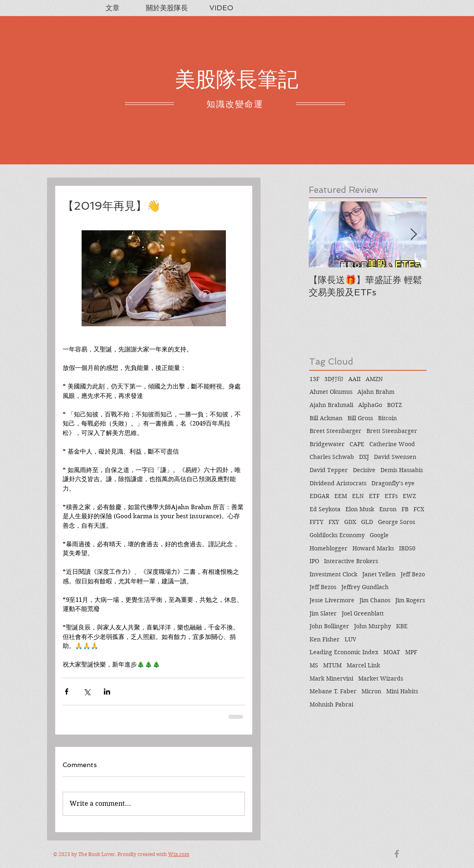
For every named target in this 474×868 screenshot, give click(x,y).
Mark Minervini (331, 678)
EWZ (409, 496)
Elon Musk (360, 509)
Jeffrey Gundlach (365, 587)
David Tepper (329, 470)
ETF (374, 496)
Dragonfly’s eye (393, 483)
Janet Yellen (379, 574)
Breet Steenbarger (336, 431)
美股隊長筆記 (237, 79)
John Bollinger (329, 626)
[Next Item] (413, 235)
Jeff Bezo (413, 574)
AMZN (374, 379)
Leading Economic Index (344, 652)
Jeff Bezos (323, 587)
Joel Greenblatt (363, 613)
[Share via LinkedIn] (107, 691)
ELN (358, 496)
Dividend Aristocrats (338, 483)
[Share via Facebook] (67, 691)
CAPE (357, 444)
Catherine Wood (392, 444)
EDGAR (319, 496)
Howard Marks (373, 548)
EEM (341, 496)
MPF (411, 652)
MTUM (332, 665)
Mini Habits (402, 691)
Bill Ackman (326, 418)
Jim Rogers (410, 600)
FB (405, 509)
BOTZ (394, 405)
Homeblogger (329, 548)
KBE (402, 626)
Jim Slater (323, 613)
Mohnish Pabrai (331, 704)
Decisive (364, 470)
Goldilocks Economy (337, 535)
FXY (334, 522)
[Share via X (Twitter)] (87, 691)
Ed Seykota (325, 509)
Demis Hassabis (402, 470)
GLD (367, 522)
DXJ (364, 457)
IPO (314, 561)
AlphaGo (370, 405)
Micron (371, 691)
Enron (388, 509)
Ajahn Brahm (376, 392)
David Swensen (395, 457)
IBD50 (407, 548)
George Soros (397, 522)
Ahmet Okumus (331, 392)
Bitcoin (387, 418)
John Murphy (373, 626)
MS (314, 665)
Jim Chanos (375, 600)
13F (314, 379)
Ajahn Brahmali (331, 405)
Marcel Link (363, 665)
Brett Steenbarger (392, 431)
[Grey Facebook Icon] (397, 854)
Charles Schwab (332, 457)
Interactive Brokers (351, 561)
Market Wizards (381, 678)
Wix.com (179, 854)
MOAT (392, 652)
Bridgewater (327, 444)
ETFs (391, 496)
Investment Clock (333, 574)
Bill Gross (360, 418)
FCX (419, 509)
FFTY (317, 522)
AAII (354, 379)
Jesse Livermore (332, 600)
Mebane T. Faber (333, 691)
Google (379, 535)
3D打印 (334, 379)
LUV (350, 639)
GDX (350, 522)
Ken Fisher (325, 639)
